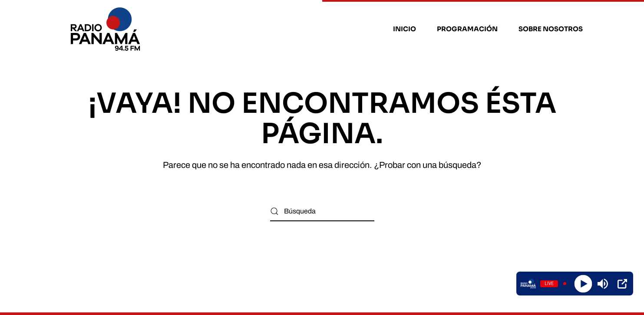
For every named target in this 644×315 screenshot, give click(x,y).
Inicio (405, 29)
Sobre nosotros (551, 29)
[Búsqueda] (322, 212)
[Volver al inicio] (107, 29)
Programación (467, 29)
